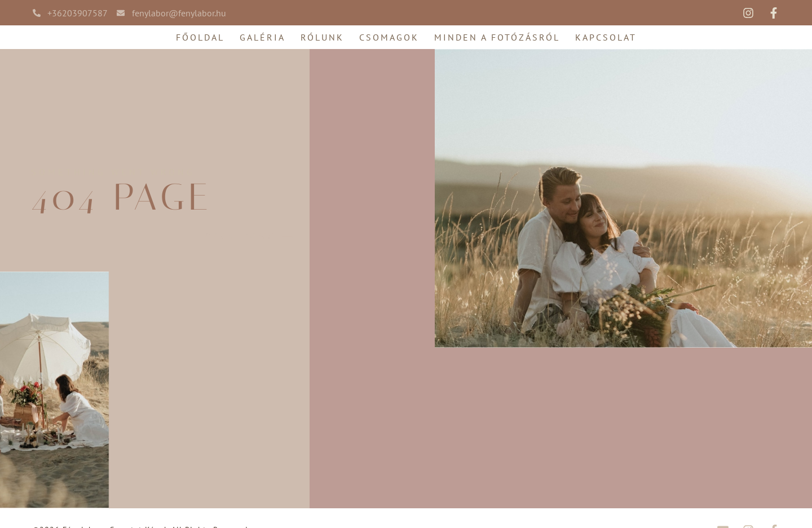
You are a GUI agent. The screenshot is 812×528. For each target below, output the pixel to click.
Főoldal (200, 37)
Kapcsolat (606, 37)
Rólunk (322, 37)
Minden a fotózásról (497, 37)
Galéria (262, 37)
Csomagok (389, 37)
